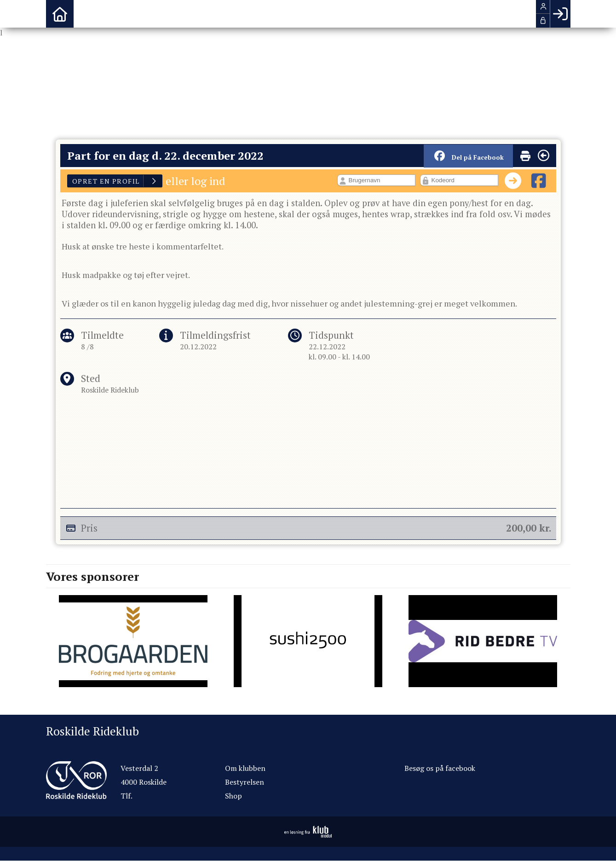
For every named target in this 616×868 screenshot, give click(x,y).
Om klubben (245, 768)
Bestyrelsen (245, 782)
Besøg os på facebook (440, 768)
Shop (233, 796)
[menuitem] (60, 14)
